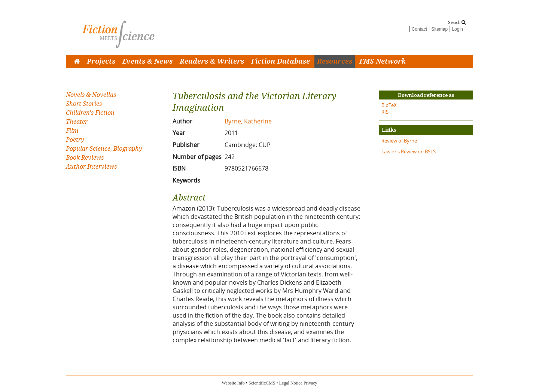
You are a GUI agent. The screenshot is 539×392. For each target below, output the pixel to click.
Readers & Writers (212, 62)
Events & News (147, 62)
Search (457, 22)
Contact (419, 29)
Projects (101, 62)
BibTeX (389, 105)
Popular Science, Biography (104, 149)
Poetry (75, 140)
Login (457, 29)
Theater (77, 122)
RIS (385, 112)
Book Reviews (85, 158)
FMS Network (383, 62)
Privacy (310, 383)
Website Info (233, 383)
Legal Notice (291, 383)
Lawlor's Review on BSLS (409, 151)
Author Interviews (91, 167)
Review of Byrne (399, 141)
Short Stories (84, 104)
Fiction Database (281, 62)
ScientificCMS (262, 383)
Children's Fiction (90, 113)
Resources (335, 62)
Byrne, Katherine (248, 121)
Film (72, 131)
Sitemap (439, 29)
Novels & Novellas (91, 95)
